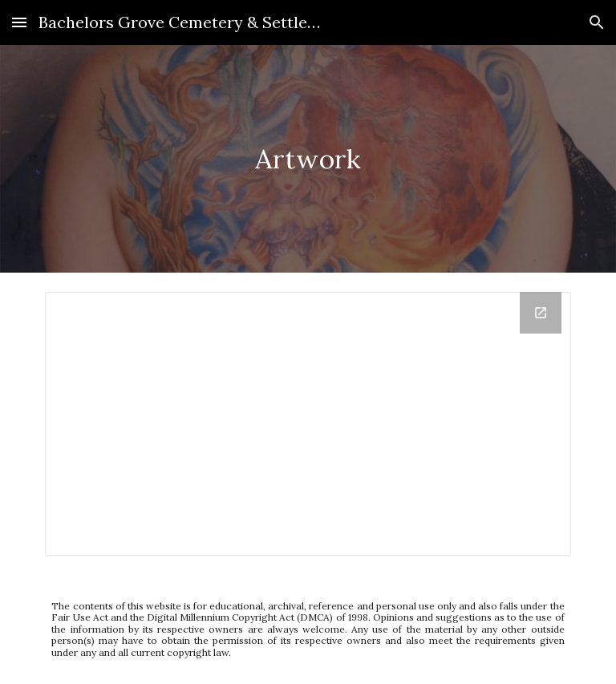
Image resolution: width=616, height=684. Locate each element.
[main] (308, 159)
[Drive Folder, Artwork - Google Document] (308, 424)
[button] (19, 22)
